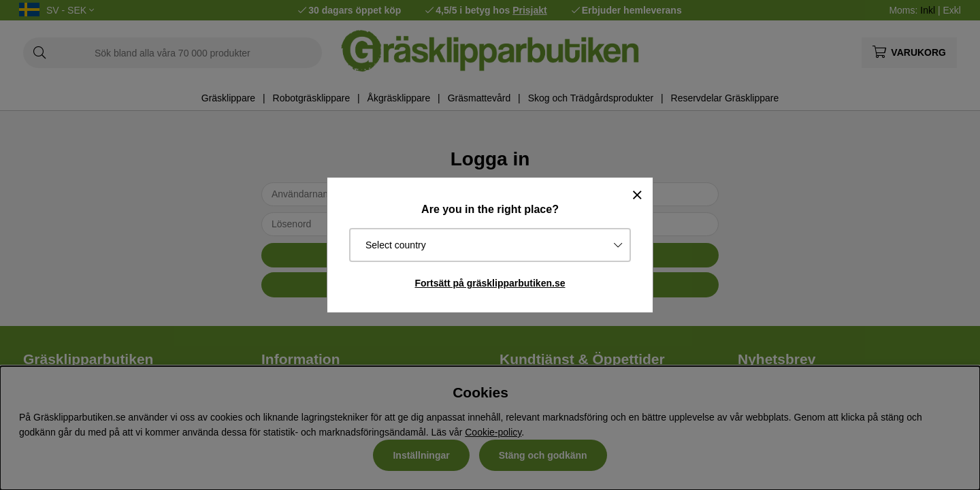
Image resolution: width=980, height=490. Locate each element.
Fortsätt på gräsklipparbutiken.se (490, 283)
